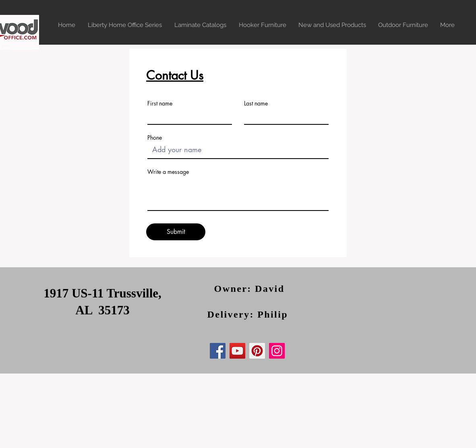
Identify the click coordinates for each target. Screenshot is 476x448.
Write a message (168, 172)
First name (160, 103)
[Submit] (176, 232)
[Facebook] (218, 351)
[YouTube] (237, 351)
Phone (155, 138)
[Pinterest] (257, 351)
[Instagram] (277, 351)
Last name (256, 103)
